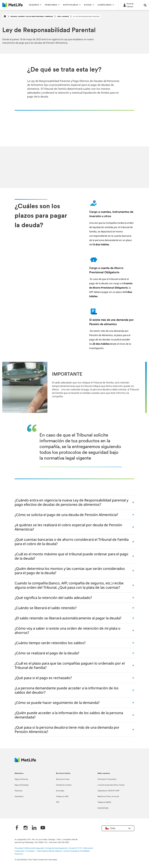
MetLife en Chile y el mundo (108, 797)
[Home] (5, 16)
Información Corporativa (107, 779)
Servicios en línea (63, 779)
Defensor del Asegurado (34, 848)
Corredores (30, 851)
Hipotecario (19, 797)
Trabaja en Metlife (104, 802)
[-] (132, 5)
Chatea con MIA (62, 797)
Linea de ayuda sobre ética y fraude (111, 785)
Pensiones (18, 791)
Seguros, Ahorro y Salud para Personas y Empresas (32, 16)
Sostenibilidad (103, 808)
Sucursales (60, 791)
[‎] (17, 828)
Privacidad (19, 848)
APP (58, 802)
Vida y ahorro (63, 16)
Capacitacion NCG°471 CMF (108, 791)
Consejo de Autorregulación (56, 848)
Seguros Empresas (22, 785)
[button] (35, 5)
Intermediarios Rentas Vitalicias (49, 851)
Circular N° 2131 (75, 848)
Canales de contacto (64, 785)
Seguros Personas (21, 779)
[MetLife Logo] (25, 761)
